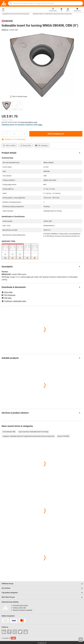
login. (40, 125)
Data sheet (7, 292)
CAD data (7, 298)
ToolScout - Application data (14, 301)
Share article (25, 145)
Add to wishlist (9, 145)
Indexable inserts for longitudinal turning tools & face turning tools (52, 14)
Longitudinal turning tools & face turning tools (16, 14)
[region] (42, 105)
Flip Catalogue (42, 145)
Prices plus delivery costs (29, 122)
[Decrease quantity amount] (4, 134)
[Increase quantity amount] (24, 134)
